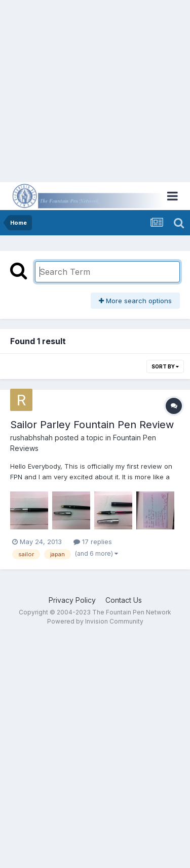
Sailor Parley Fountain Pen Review (92, 425)
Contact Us (124, 600)
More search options (135, 301)
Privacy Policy (72, 600)
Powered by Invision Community (95, 621)
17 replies (93, 542)
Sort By (165, 366)
